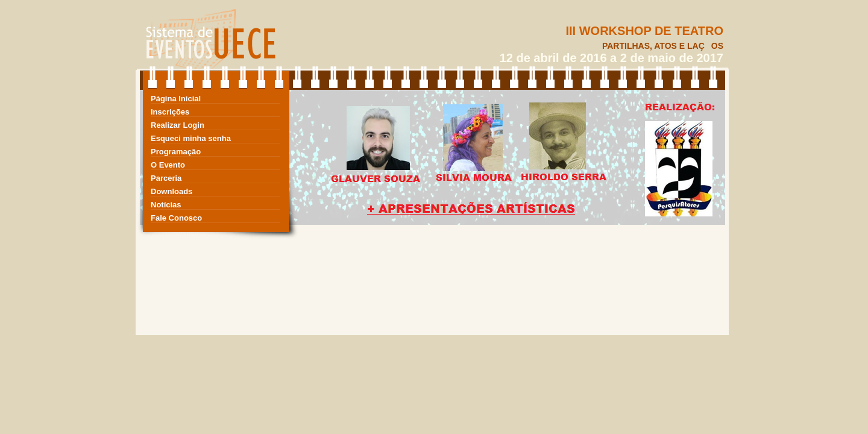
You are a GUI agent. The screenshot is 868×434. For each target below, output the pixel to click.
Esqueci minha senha (191, 138)
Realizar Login (178, 125)
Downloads (171, 191)
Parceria (166, 178)
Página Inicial (176, 99)
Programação (176, 152)
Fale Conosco (176, 218)
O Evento (168, 165)
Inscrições (170, 112)
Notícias (166, 205)
